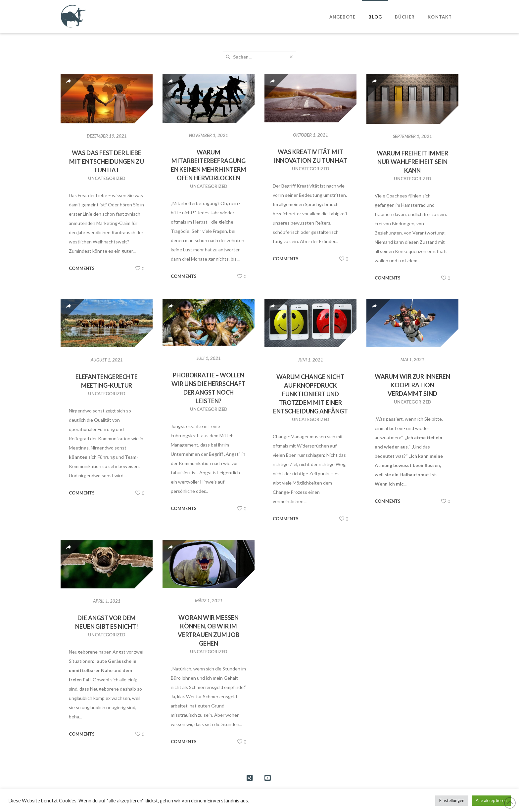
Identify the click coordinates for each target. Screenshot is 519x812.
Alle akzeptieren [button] (491, 800)
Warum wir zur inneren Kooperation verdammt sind (412, 385)
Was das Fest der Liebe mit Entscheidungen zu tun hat (106, 161)
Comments (82, 268)
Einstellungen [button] (452, 800)
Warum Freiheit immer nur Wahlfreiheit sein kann (412, 162)
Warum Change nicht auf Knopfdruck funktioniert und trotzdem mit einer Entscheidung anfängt (310, 394)
